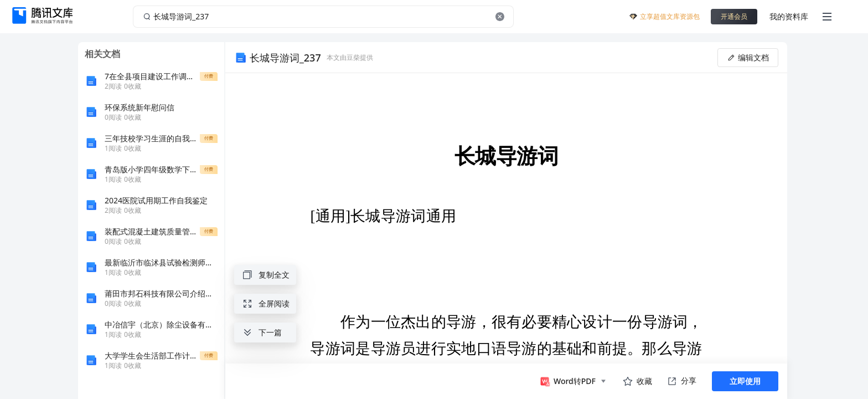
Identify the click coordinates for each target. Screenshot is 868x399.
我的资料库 (789, 16)
